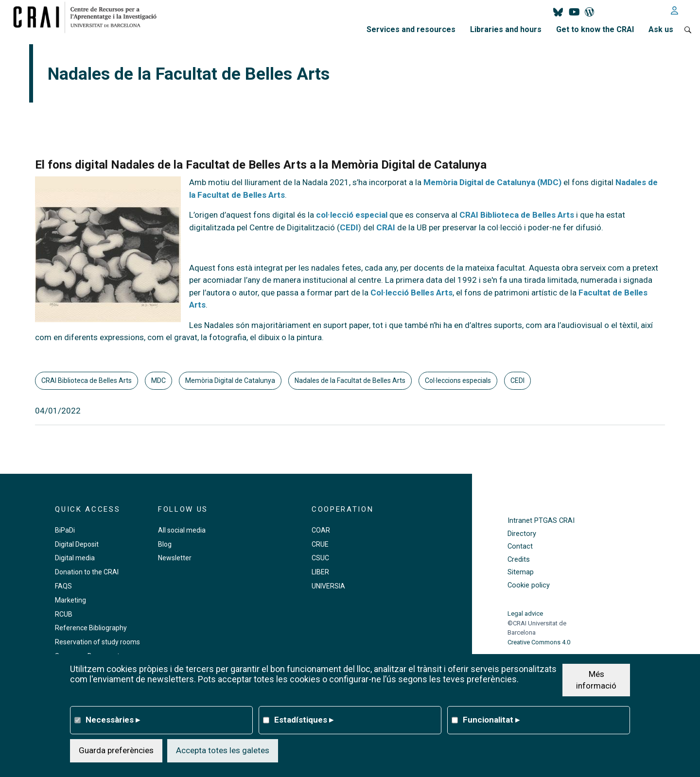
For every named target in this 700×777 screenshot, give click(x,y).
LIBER (320, 572)
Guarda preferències (116, 750)
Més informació (596, 680)
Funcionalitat (491, 720)
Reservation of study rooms (97, 642)
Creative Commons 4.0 (539, 642)
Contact (520, 546)
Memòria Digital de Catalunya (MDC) (492, 182)
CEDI (349, 227)
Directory (522, 534)
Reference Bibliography (91, 628)
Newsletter (175, 558)
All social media (182, 530)
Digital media (75, 558)
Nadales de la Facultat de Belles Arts (350, 380)
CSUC (320, 558)
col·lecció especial (352, 215)
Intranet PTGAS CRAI (541, 521)
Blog (165, 544)
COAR (321, 530)
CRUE (320, 544)
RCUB (64, 614)
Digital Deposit (77, 544)
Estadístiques (304, 720)
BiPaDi (65, 530)
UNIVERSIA (328, 586)
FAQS (63, 586)
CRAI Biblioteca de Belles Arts (517, 215)
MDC (158, 380)
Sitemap (521, 572)
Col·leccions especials (458, 380)
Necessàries (113, 720)
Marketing (70, 600)
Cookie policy (529, 585)
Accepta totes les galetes (223, 750)
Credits (519, 560)
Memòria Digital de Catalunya (230, 380)
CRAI (386, 227)
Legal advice (525, 613)
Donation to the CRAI (87, 572)
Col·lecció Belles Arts (411, 293)
